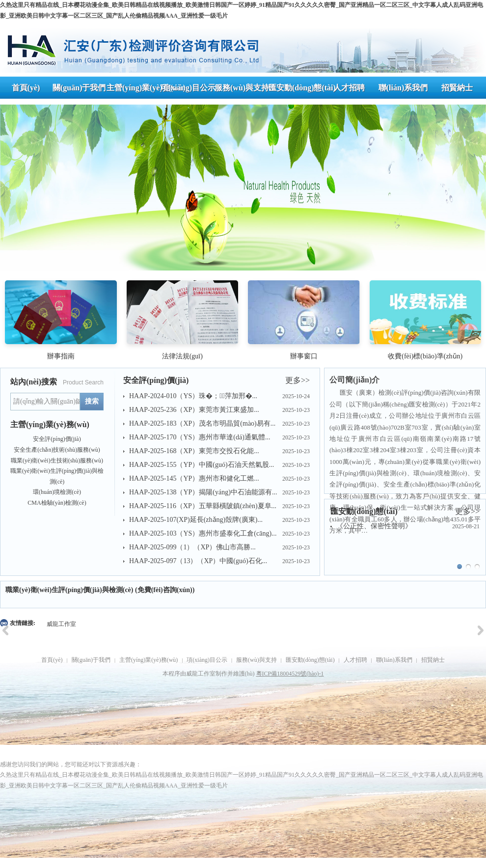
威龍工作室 (61, 624)
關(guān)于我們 (91, 660)
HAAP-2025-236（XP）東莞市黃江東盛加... (194, 410)
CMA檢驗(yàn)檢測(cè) (57, 503)
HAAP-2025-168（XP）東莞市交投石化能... (194, 451)
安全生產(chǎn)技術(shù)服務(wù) (57, 450)
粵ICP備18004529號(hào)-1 (290, 674)
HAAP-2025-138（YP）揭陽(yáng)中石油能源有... (203, 492)
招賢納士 (433, 660)
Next (473, 185)
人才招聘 (355, 660)
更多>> (297, 380)
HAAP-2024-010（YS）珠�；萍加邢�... (193, 396)
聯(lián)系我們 (394, 660)
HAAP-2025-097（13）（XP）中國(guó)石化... (198, 561)
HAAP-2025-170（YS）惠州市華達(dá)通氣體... (200, 437)
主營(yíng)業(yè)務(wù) (148, 660)
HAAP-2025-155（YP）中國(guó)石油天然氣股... (202, 465)
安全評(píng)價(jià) (57, 439)
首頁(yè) (52, 660)
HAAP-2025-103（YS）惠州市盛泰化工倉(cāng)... (203, 533)
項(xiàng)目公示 (207, 660)
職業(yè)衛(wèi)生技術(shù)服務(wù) (57, 461)
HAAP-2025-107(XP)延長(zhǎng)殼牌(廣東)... (196, 520)
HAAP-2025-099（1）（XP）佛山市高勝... (192, 547)
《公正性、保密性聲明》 (374, 526)
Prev (13, 185)
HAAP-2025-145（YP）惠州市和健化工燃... (194, 478)
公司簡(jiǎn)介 (354, 380)
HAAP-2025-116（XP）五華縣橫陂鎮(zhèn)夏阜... (203, 506)
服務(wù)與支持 (256, 660)
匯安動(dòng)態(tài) (310, 660)
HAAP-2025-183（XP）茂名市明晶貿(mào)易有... (202, 423)
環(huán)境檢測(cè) (57, 492)
